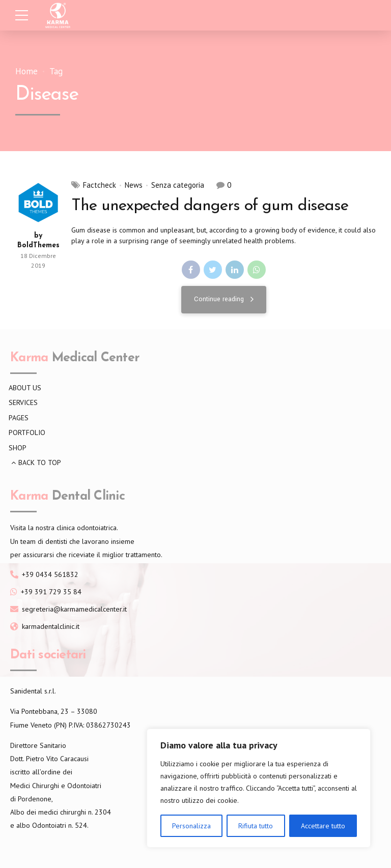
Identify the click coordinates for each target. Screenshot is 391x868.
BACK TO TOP (40, 462)
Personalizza (191, 826)
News (134, 185)
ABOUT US (25, 388)
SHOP (18, 448)
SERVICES (23, 402)
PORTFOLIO (27, 432)
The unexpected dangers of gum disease (210, 206)
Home (26, 71)
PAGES (19, 418)
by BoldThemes (38, 241)
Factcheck (100, 185)
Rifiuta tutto (256, 826)
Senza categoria (178, 185)
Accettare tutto (323, 826)
